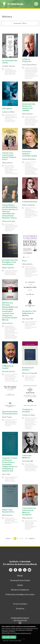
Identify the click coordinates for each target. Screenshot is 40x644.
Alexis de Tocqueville (30, 373)
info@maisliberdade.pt (20, 618)
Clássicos (13, 116)
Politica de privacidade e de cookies (20, 595)
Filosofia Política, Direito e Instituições (10, 74)
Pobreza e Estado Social (10, 275)
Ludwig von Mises (9, 112)
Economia (27, 162)
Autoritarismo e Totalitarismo (31, 72)
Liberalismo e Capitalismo (31, 69)
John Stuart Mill (28, 319)
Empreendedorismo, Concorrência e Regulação (31, 168)
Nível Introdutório (33, 122)
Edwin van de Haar (9, 221)
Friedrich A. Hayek (28, 415)
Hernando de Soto (9, 371)
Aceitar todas (9, 637)
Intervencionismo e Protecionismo (29, 78)
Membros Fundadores (20, 590)
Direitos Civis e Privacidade (8, 70)
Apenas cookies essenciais (12, 641)
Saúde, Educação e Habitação (30, 172)
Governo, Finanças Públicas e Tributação (30, 124)
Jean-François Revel (29, 65)
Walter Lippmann (8, 268)
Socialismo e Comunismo (31, 68)
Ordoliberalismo (9, 172)
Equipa (20, 585)
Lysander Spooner (9, 66)
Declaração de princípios (20, 580)
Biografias (7, 167)
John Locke (6, 474)
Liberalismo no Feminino (31, 174)
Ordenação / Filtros (20, 23)
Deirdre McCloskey (29, 159)
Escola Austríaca (33, 521)
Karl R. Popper (7, 417)
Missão (20, 576)
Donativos (20, 609)
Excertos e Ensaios (29, 76)
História (36, 76)
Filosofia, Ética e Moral (30, 272)
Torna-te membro (20, 604)
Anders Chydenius (29, 205)
